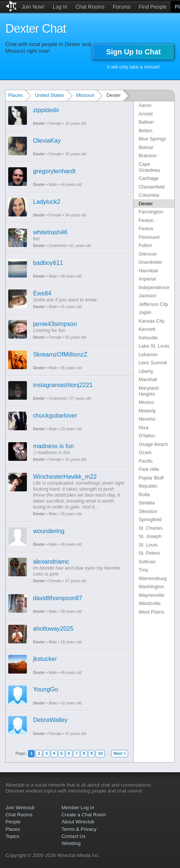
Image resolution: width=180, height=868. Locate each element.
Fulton (145, 245)
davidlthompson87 (58, 598)
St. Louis (148, 545)
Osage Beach (153, 444)
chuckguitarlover (55, 415)
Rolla (144, 495)
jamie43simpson (55, 324)
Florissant (149, 237)
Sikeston (148, 511)
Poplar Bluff (151, 478)
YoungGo (45, 689)
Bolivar (146, 147)
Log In (60, 7)
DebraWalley (50, 720)
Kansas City (151, 321)
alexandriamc (51, 561)
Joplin (145, 312)
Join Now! (33, 7)
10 (100, 753)
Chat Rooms (90, 7)
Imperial (147, 279)
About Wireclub (78, 822)
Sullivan (147, 562)
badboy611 (48, 263)
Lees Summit (153, 363)
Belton (145, 131)
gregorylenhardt (54, 171)
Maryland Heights (148, 391)
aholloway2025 (53, 628)
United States (49, 95)
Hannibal (148, 271)
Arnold (146, 114)
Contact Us (73, 836)
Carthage (148, 178)
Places (15, 95)
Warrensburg (153, 578)
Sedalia (147, 503)
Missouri (85, 95)
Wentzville (150, 603)
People (13, 822)
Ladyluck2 (46, 202)
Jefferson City (153, 304)
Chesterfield (151, 187)
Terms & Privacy (79, 829)
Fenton (146, 220)
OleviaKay (47, 140)
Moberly (147, 411)
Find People (153, 7)
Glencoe (148, 254)
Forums (122, 7)
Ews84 (42, 293)
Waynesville (151, 595)
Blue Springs (152, 139)
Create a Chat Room (83, 815)
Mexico (146, 402)
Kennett (147, 329)
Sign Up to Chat (133, 52)
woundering (49, 531)
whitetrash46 (50, 232)
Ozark (145, 452)
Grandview (150, 262)
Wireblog (71, 843)
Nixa (143, 427)
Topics (12, 836)
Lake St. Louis (154, 346)
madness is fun (53, 446)
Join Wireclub (20, 807)
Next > (120, 753)
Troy (143, 570)
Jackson (148, 296)
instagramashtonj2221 (63, 385)
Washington (151, 587)
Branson (148, 156)
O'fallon (147, 436)
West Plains (151, 612)
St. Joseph (150, 536)
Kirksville (148, 338)
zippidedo (46, 110)
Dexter (39, 123)
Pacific (146, 461)
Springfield (150, 519)
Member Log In (77, 807)
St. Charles (150, 528)
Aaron (145, 105)
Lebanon (148, 354)
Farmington (151, 212)
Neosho (147, 419)
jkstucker (45, 659)
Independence (154, 287)
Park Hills (149, 469)
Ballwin (146, 122)
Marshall (148, 379)
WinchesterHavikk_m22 (65, 476)
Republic (148, 486)
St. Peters (149, 553)
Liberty (146, 371)
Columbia (149, 195)
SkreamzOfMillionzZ (60, 354)
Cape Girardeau (149, 167)
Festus (146, 229)
